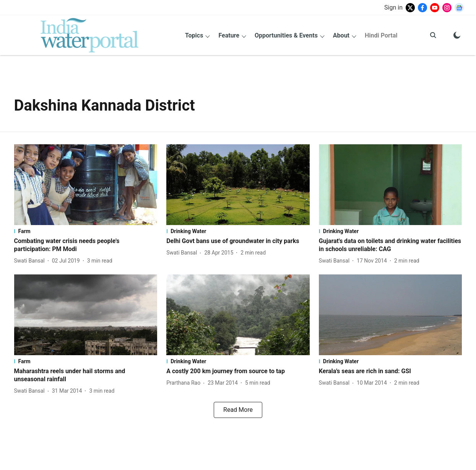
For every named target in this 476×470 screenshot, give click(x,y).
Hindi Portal (381, 35)
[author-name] (31, 261)
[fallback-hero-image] (86, 185)
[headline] (86, 245)
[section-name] (86, 231)
